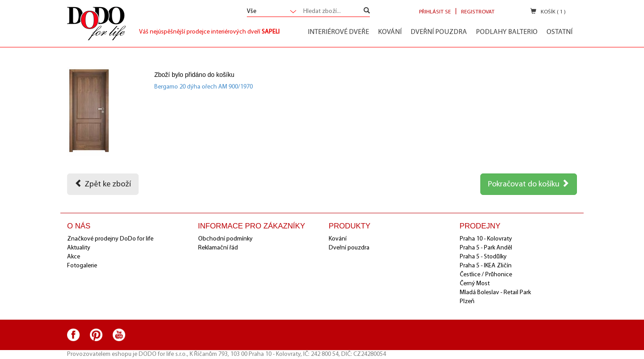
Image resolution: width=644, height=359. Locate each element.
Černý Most (475, 284)
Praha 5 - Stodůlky (483, 257)
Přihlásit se (435, 12)
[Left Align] (367, 11)
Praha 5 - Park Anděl (486, 248)
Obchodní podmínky (225, 239)
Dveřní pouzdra (439, 32)
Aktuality (79, 248)
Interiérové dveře (338, 32)
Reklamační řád (218, 248)
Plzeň (467, 302)
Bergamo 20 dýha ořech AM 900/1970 (203, 87)
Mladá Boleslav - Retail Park (495, 293)
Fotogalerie (82, 266)
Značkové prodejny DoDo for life (110, 239)
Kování (390, 32)
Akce (74, 257)
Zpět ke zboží (103, 184)
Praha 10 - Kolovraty (486, 239)
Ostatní (559, 32)
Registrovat (478, 12)
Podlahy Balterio (507, 32)
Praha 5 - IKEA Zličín (486, 266)
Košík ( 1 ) (548, 12)
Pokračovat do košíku (529, 184)
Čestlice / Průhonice (486, 275)
